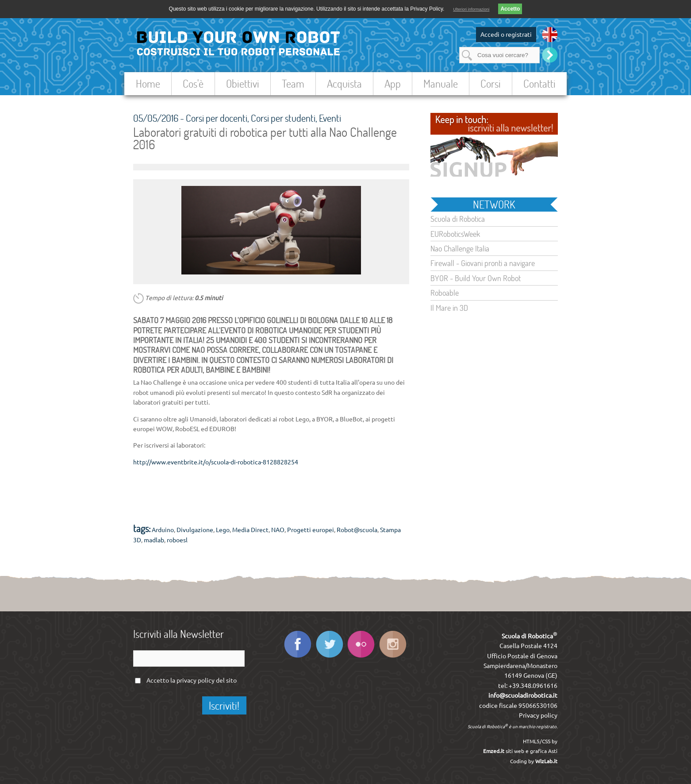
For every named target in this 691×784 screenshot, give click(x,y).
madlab (154, 540)
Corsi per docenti (217, 118)
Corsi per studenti (283, 118)
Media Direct (250, 530)
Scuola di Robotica (458, 219)
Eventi (330, 118)
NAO (278, 530)
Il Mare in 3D (449, 308)
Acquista (344, 83)
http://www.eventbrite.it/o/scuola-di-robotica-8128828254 (216, 462)
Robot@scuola (357, 530)
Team (293, 83)
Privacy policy (538, 715)
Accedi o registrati (506, 35)
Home (148, 83)
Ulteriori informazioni (471, 9)
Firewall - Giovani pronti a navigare (483, 263)
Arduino (163, 530)
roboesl (177, 540)
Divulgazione (195, 530)
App (393, 83)
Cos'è (193, 83)
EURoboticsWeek (455, 234)
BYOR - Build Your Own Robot (476, 278)
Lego (223, 530)
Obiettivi (243, 83)
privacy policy (196, 680)
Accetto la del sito (192, 680)
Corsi (491, 83)
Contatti (539, 83)
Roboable (445, 293)
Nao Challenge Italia (460, 248)
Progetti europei (311, 530)
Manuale (441, 83)
